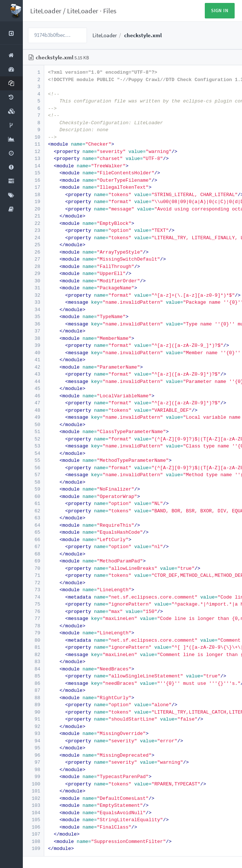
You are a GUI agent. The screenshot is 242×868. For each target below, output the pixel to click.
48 (33, 410)
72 (33, 583)
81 (33, 647)
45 (33, 388)
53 (33, 446)
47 (33, 403)
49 (33, 417)
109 (33, 848)
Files (110, 11)
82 (33, 654)
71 (33, 575)
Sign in (220, 11)
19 (33, 201)
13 (33, 158)
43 (33, 374)
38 (33, 338)
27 (33, 259)
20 (33, 209)
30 (33, 281)
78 (33, 626)
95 (33, 748)
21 (33, 216)
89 (33, 705)
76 (33, 611)
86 (33, 683)
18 (33, 194)
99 (33, 776)
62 (33, 511)
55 (33, 460)
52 (33, 439)
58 (33, 482)
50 (33, 424)
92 (33, 726)
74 (33, 597)
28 (33, 266)
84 (33, 669)
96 (33, 755)
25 (33, 245)
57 (33, 475)
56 (33, 468)
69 (33, 561)
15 (33, 173)
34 (33, 309)
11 (33, 144)
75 (33, 604)
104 (33, 813)
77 (33, 618)
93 (33, 733)
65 (33, 532)
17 (33, 187)
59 (33, 489)
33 (33, 302)
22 (33, 223)
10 (33, 137)
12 (33, 151)
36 (33, 324)
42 (33, 367)
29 (33, 273)
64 (33, 525)
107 (33, 834)
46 (33, 396)
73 (33, 590)
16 (33, 180)
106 (33, 827)
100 (33, 784)
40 (33, 353)
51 (33, 431)
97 (33, 762)
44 (33, 381)
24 (33, 238)
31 (33, 288)
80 (33, 640)
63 (33, 518)
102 (33, 798)
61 (33, 503)
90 (33, 712)
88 (33, 698)
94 (33, 741)
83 (33, 661)
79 (33, 633)
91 (33, 719)
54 (33, 453)
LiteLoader (46, 11)
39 (33, 345)
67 (33, 546)
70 (33, 568)
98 (33, 769)
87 (33, 690)
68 (33, 554)
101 (33, 791)
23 (33, 230)
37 (33, 331)
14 (33, 166)
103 (33, 805)
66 (33, 539)
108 (33, 841)
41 (33, 360)
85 (33, 676)
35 (33, 316)
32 (33, 295)
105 (33, 820)
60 (33, 496)
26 (33, 252)
